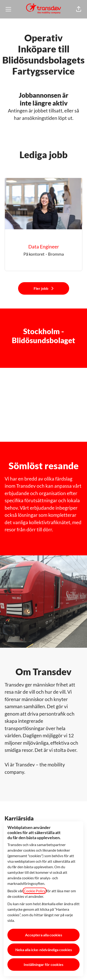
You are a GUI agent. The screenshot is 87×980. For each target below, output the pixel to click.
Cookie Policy (35, 891)
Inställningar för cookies (43, 964)
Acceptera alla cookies (44, 935)
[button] (79, 9)
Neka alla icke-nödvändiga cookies (44, 950)
